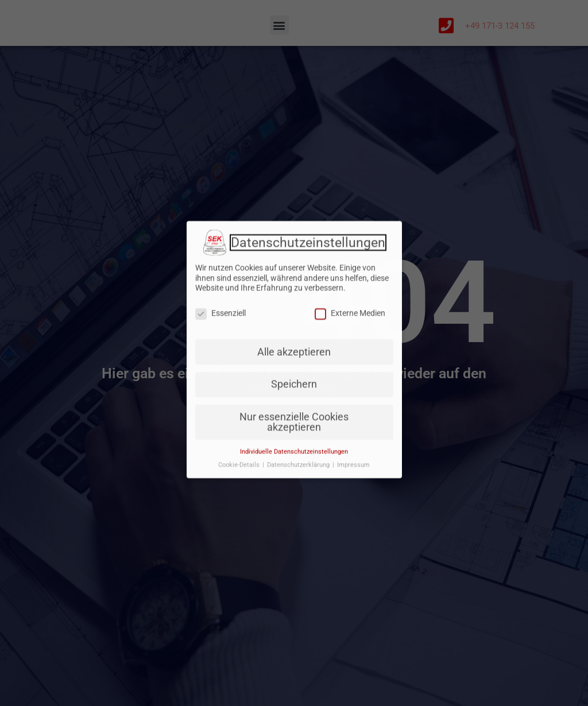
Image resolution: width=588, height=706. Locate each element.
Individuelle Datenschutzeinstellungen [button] (294, 415)
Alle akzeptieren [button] (294, 316)
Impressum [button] (353, 428)
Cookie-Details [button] (240, 428)
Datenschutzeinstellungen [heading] (308, 207)
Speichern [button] (294, 348)
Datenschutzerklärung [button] (299, 428)
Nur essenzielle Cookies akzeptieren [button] (294, 386)
